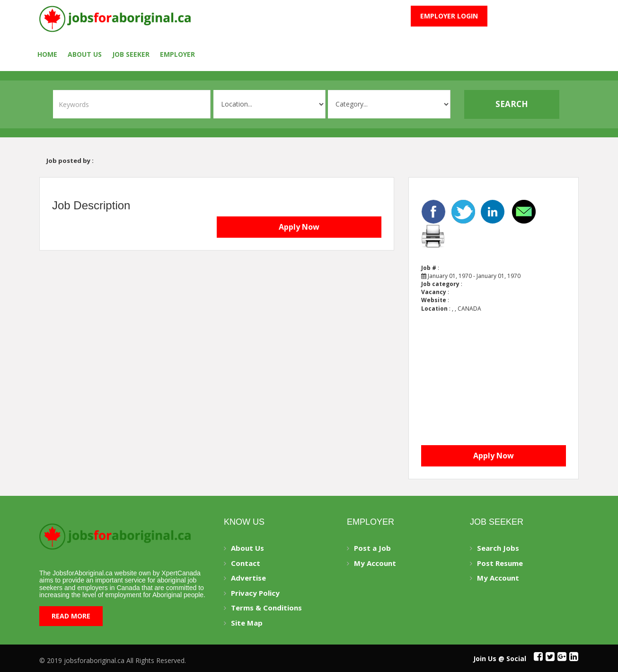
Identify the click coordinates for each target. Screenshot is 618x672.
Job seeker (131, 54)
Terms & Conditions (266, 608)
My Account (375, 563)
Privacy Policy (255, 593)
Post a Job (372, 548)
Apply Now (299, 227)
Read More (71, 616)
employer (177, 54)
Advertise (248, 578)
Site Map (247, 623)
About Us (85, 54)
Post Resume (500, 563)
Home (47, 54)
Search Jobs (498, 548)
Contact (246, 563)
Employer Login (449, 16)
